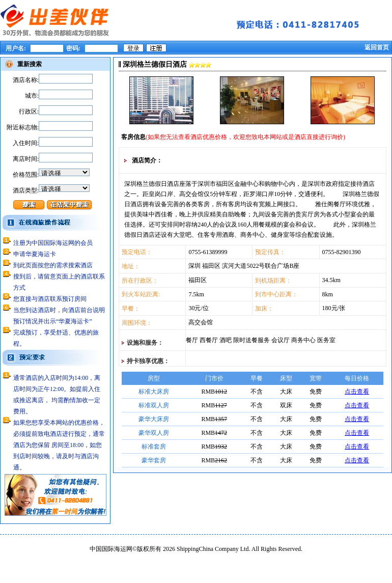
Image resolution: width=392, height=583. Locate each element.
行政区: (29, 112)
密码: (73, 48)
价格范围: (26, 175)
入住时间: (26, 143)
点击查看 (357, 392)
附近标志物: (23, 127)
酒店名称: (26, 80)
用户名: (17, 48)
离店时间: (26, 159)
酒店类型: (26, 190)
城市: (32, 96)
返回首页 (377, 47)
